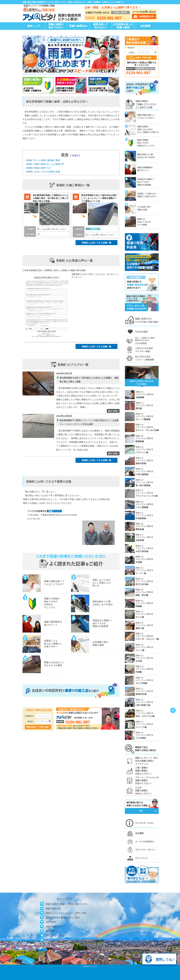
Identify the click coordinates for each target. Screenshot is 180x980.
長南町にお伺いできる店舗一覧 (96, 243)
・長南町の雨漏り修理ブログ (38, 168)
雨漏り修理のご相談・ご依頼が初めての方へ (67, 904)
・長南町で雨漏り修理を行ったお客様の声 (44, 164)
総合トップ (34, 26)
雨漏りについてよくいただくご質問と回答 (66, 913)
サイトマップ (52, 940)
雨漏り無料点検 (53, 909)
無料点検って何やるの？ (101, 26)
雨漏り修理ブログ (54, 927)
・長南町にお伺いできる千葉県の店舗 (42, 172)
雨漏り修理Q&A (78, 26)
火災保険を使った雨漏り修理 (123, 26)
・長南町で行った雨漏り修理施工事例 (42, 160)
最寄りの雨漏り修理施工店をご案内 (63, 918)
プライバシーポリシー (56, 936)
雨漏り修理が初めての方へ (56, 26)
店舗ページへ (54, 511)
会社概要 (145, 26)
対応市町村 (51, 922)
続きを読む (113, 411)
